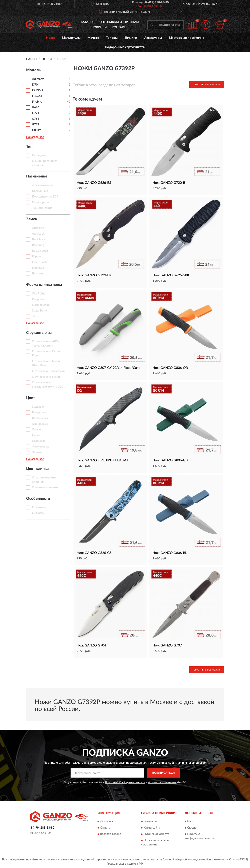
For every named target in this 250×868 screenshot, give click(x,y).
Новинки (99, 27)
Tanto (36, 316)
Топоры (112, 38)
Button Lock (40, 251)
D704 (36, 85)
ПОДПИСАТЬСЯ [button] (163, 773)
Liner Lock (39, 268)
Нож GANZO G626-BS (94, 183)
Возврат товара (111, 834)
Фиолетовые (41, 447)
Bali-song (38, 245)
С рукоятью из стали (46, 377)
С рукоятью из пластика (48, 371)
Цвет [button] (31, 398)
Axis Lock (38, 234)
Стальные (39, 441)
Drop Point (39, 299)
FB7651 (37, 96)
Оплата (105, 828)
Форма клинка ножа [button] (44, 285)
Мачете (93, 38)
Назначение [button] (37, 176)
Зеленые (38, 407)
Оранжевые (40, 424)
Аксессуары (153, 38)
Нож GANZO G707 (167, 645)
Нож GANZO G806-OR (170, 368)
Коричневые (40, 418)
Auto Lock (39, 228)
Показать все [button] (35, 137)
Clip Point (38, 294)
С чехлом (38, 513)
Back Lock (39, 239)
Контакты (120, 27)
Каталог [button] (88, 22)
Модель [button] (33, 70)
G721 (36, 113)
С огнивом (39, 507)
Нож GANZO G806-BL (170, 553)
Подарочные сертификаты (125, 47)
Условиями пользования (162, 782)
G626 (36, 107)
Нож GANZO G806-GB (170, 460)
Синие (36, 435)
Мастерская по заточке (186, 38)
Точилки (131, 38)
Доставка (106, 821)
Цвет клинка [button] (37, 469)
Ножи (50, 38)
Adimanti (38, 79)
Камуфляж (39, 413)
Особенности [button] (38, 499)
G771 (36, 125)
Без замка (39, 274)
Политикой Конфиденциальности (125, 782)
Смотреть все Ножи (207, 85)
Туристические (42, 208)
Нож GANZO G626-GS (94, 553)
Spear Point (40, 311)
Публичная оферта (156, 834)
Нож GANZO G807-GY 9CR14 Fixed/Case (108, 368)
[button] (150, 5)
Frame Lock (39, 262)
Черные (37, 452)
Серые (36, 430)
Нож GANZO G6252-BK (171, 275)
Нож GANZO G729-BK (94, 275)
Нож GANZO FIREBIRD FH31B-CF (103, 460)
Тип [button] (29, 147)
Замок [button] (32, 219)
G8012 (36, 130)
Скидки (192, 828)
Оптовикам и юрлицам (119, 22)
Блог (191, 821)
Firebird (37, 102)
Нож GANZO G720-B (169, 183)
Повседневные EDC (45, 197)
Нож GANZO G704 (91, 645)
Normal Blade (41, 305)
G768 (36, 119)
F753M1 (38, 90)
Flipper (37, 257)
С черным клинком (45, 488)
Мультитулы (71, 38)
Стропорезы (40, 202)
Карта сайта (152, 828)
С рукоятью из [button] (39, 333)
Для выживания (43, 185)
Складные (39, 155)
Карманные (40, 191)
